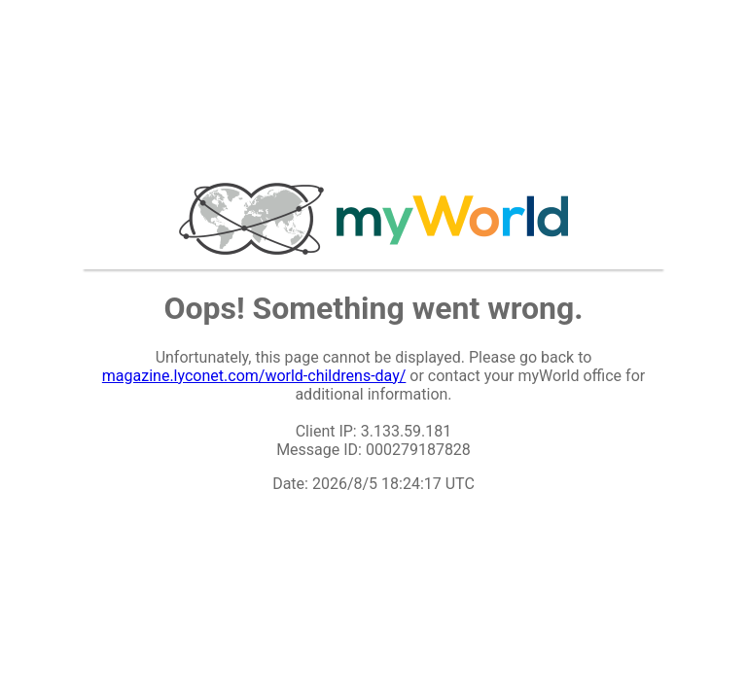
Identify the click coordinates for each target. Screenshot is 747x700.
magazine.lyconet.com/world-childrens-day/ (254, 376)
